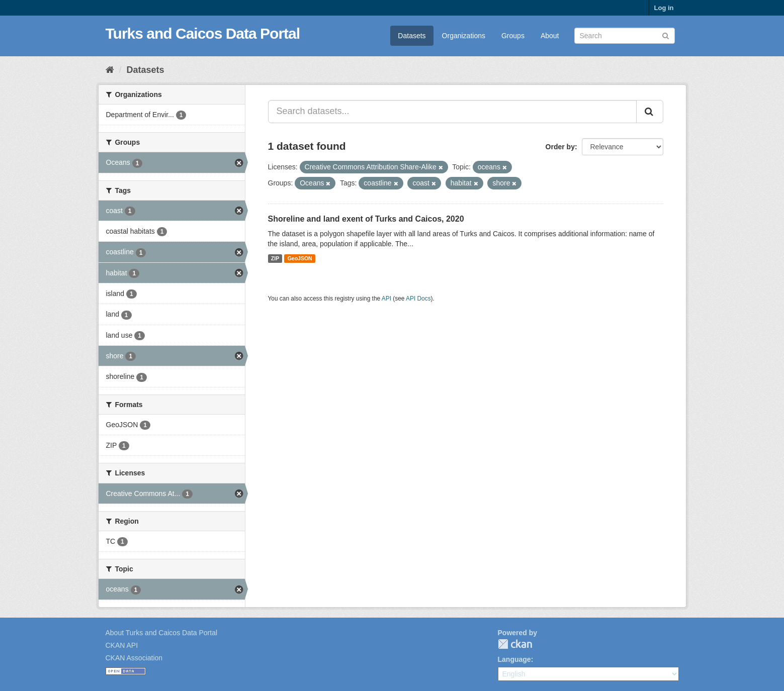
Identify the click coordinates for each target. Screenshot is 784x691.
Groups (513, 36)
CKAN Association (134, 658)
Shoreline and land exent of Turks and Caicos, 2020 (366, 219)
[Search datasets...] (452, 112)
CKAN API (122, 645)
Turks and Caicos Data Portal (203, 33)
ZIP (275, 258)
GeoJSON (300, 258)
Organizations (464, 36)
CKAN (515, 644)
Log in (664, 8)
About (550, 36)
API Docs (418, 299)
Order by (560, 147)
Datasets (412, 36)
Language (514, 659)
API (386, 299)
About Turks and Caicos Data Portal (162, 633)
